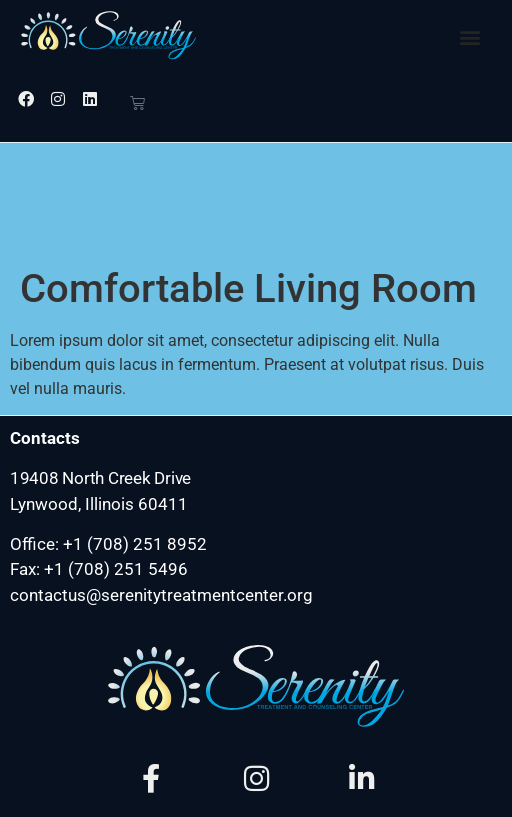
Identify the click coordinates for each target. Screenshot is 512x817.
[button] (470, 36)
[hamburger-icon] (488, 801)
